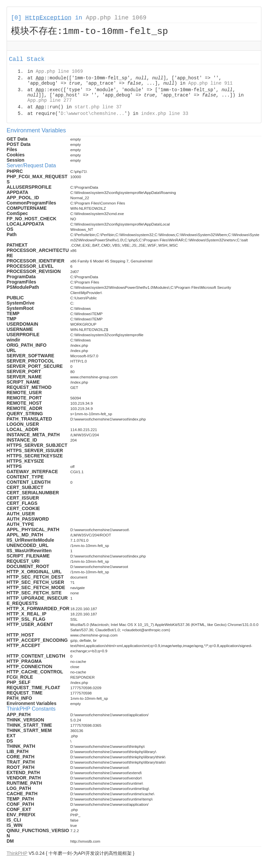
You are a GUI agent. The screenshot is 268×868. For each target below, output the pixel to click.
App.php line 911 (210, 84)
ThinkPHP (17, 854)
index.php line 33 (165, 115)
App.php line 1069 (116, 18)
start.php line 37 (98, 108)
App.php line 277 (50, 101)
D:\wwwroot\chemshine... (93, 115)
